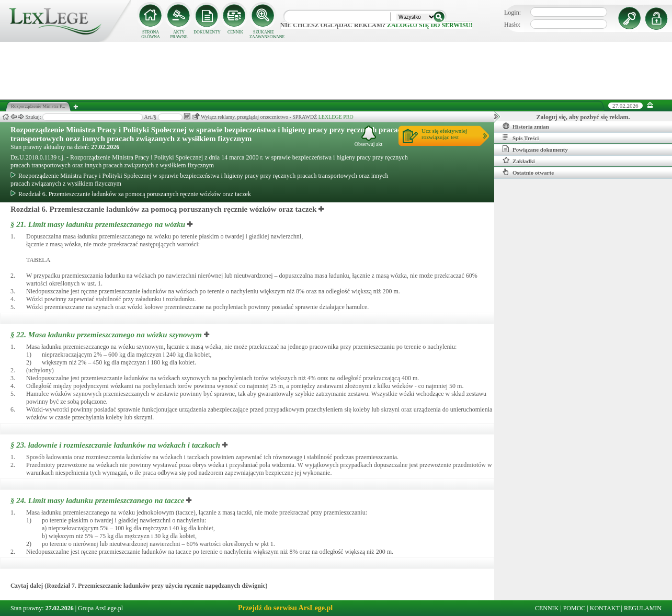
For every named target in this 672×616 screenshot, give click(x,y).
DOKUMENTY (207, 32)
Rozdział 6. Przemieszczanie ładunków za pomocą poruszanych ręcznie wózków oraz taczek (131, 194)
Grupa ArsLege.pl (100, 608)
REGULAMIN (643, 608)
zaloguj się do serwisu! (430, 25)
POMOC (574, 608)
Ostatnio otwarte (528, 172)
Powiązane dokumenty (535, 149)
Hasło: (512, 25)
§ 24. (98, 500)
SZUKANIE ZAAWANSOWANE (264, 35)
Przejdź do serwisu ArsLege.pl (285, 608)
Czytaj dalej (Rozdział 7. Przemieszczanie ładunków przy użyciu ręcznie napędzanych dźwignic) (139, 586)
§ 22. (106, 335)
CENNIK (235, 32)
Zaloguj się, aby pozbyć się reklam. (583, 117)
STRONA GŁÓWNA (151, 35)
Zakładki (519, 161)
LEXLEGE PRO (336, 117)
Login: (512, 13)
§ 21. (98, 224)
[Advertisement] (336, 71)
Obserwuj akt (369, 136)
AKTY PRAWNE (179, 35)
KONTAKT (605, 608)
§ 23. (115, 445)
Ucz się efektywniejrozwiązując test (444, 134)
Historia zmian (526, 126)
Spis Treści (521, 138)
